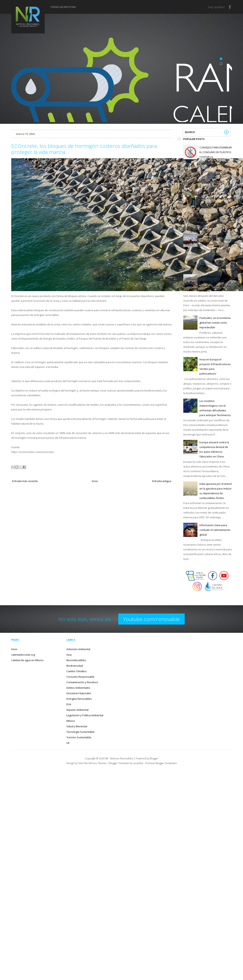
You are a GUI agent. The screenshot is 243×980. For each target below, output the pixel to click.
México (71, 721)
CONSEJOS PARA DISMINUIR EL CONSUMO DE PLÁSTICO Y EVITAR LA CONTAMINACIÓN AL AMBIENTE (208, 157)
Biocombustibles (76, 660)
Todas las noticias (63, 7)
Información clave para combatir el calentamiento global (215, 530)
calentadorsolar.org (23, 655)
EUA (69, 704)
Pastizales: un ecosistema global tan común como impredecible (215, 323)
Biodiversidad (75, 666)
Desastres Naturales (79, 693)
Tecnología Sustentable (81, 732)
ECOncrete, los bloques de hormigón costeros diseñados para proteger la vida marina (84, 149)
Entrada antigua (162, 481)
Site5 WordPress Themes (92, 763)
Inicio (95, 481)
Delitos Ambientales (78, 688)
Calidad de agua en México (27, 660)
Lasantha (138, 763)
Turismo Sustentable (79, 737)
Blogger (154, 758)
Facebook (230, 7)
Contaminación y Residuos (82, 682)
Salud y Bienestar (77, 726)
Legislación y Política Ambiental (85, 715)
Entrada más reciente (25, 481)
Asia (69, 655)
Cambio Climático (77, 671)
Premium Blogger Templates (161, 763)
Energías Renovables (79, 699)
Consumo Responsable (80, 677)
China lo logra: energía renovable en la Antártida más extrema (215, 240)
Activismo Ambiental (78, 649)
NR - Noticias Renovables (119, 758)
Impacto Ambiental (77, 710)
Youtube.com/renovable (151, 619)
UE (68, 743)
